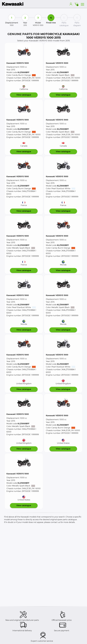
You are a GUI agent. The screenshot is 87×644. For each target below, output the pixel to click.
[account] (71, 4)
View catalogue (24, 95)
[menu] (82, 4)
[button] (24, 51)
